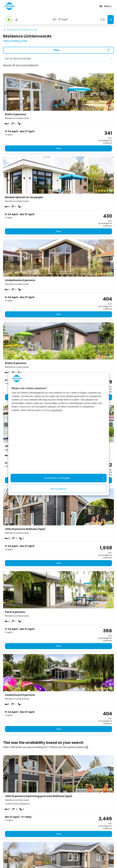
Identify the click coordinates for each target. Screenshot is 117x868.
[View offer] (16, 20)
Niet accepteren (58, 489)
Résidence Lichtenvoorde (22, 30)
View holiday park (15, 41)
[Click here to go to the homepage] (9, 6)
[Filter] (58, 50)
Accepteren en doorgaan (74, 478)
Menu (105, 6)
